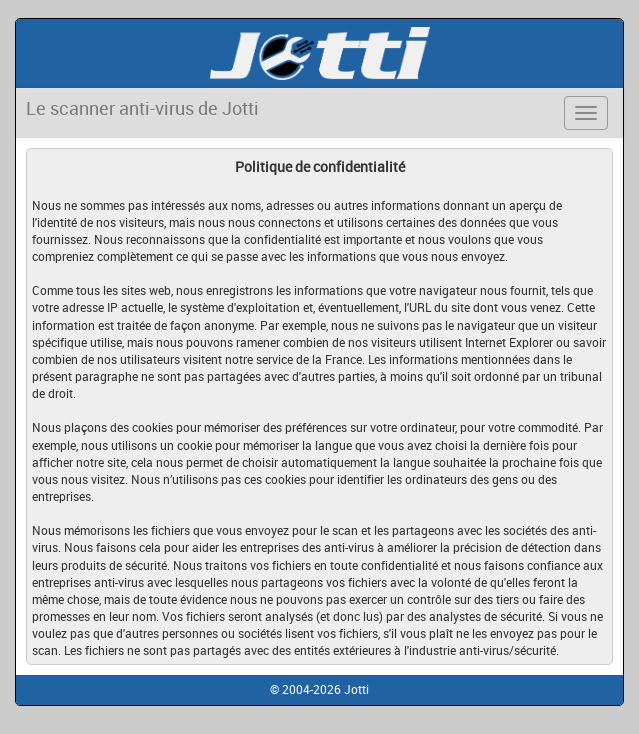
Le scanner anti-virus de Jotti (142, 108)
